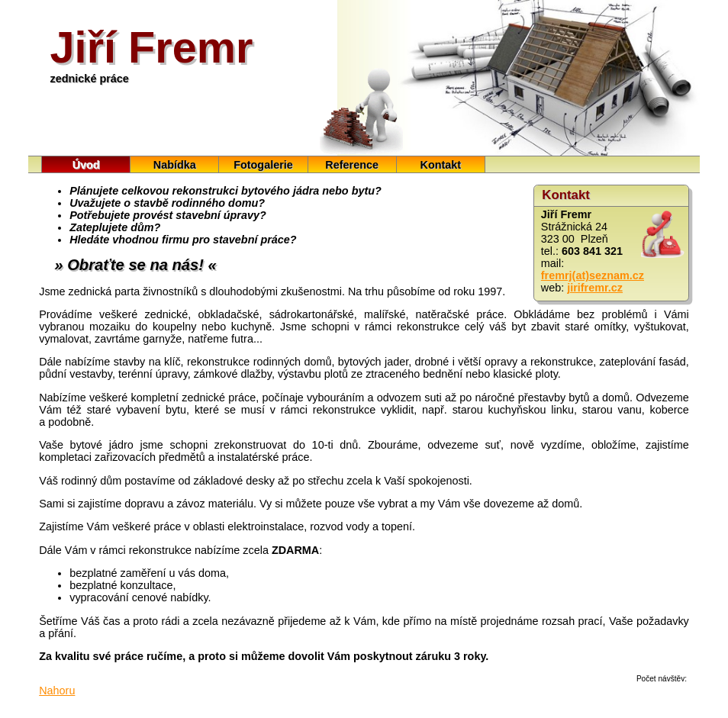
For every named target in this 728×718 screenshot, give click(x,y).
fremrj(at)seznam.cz (593, 275)
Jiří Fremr (152, 47)
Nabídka (175, 165)
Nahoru (57, 691)
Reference (352, 165)
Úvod (86, 165)
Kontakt (441, 165)
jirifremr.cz (595, 288)
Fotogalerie (263, 165)
